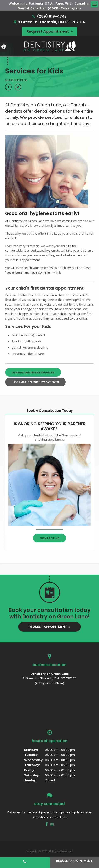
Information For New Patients (35, 382)
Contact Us (50, 538)
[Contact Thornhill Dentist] (49, 485)
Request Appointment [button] (48, 31)
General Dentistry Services (33, 372)
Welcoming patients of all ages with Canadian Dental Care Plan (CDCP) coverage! (50, 6)
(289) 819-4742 (52, 16)
